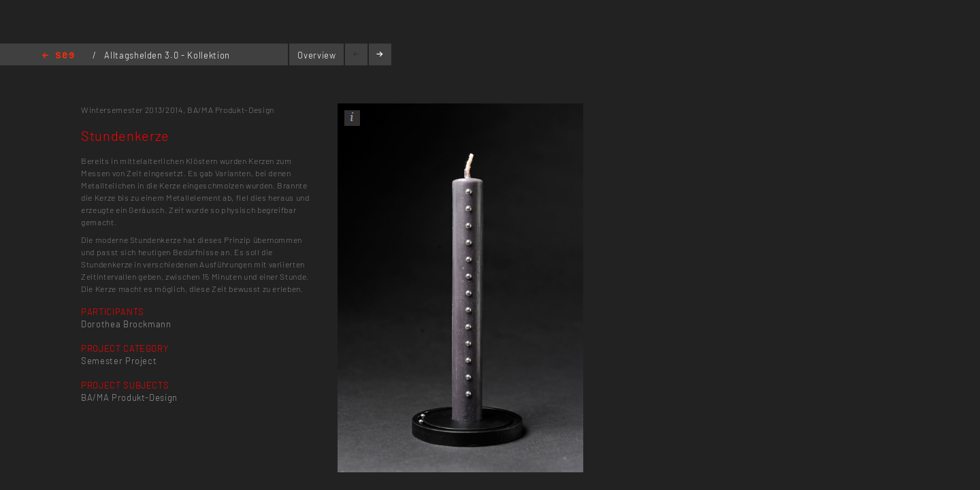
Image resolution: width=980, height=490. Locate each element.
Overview (316, 55)
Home (58, 56)
